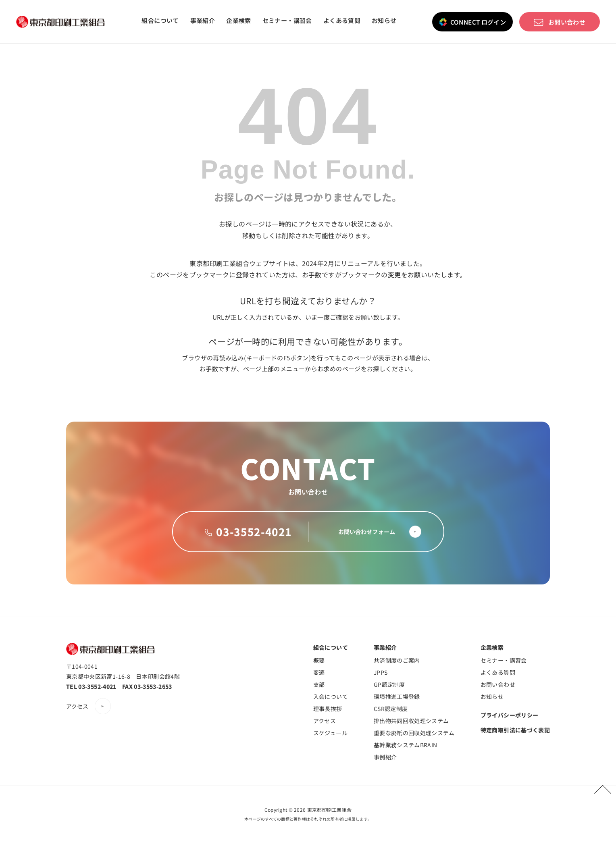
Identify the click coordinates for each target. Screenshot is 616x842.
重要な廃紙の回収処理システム (414, 733)
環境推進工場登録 (397, 696)
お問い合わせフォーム (358, 532)
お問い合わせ (567, 22)
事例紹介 (385, 757)
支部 (319, 684)
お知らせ (384, 20)
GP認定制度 (389, 684)
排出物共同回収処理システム (411, 721)
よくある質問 (342, 20)
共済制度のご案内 (397, 660)
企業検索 (239, 20)
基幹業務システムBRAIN (406, 745)
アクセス (77, 706)
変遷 (319, 672)
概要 (319, 660)
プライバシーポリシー (510, 715)
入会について (331, 696)
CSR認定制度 (391, 709)
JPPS (381, 672)
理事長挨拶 (328, 709)
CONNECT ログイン (478, 22)
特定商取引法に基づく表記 (515, 730)
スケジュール (330, 733)
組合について (160, 20)
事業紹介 (203, 20)
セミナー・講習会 (287, 20)
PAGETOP (599, 788)
